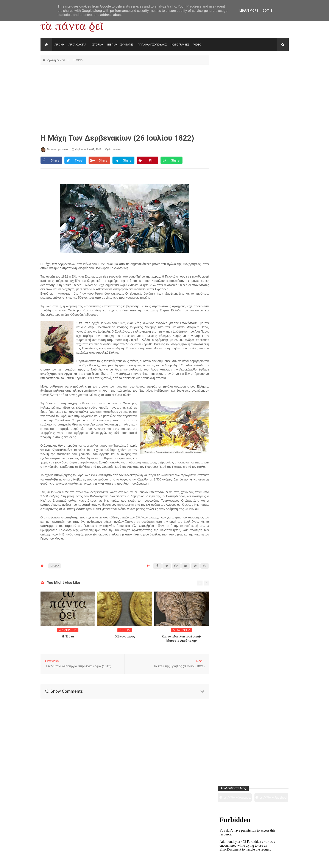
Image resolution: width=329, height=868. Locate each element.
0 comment (113, 149)
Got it (267, 11)
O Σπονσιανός (125, 636)
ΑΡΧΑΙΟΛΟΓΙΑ (77, 45)
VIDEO (197, 45)
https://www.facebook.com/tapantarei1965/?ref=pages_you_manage (272, 71)
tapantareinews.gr (276, 861)
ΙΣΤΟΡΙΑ (97, 45)
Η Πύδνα (68, 636)
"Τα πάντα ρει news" (84, 861)
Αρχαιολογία (64, 841)
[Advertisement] (125, 99)
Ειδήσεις (265, 841)
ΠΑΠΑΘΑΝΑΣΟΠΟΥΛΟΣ (152, 45)
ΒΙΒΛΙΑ (112, 45)
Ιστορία (114, 841)
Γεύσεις (215, 841)
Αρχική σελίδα (56, 60)
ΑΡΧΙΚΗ (59, 45)
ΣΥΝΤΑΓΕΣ (127, 45)
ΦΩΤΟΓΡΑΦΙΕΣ (180, 45)
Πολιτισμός (164, 841)
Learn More (249, 11)
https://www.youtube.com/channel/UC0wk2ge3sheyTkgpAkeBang (236, 71)
